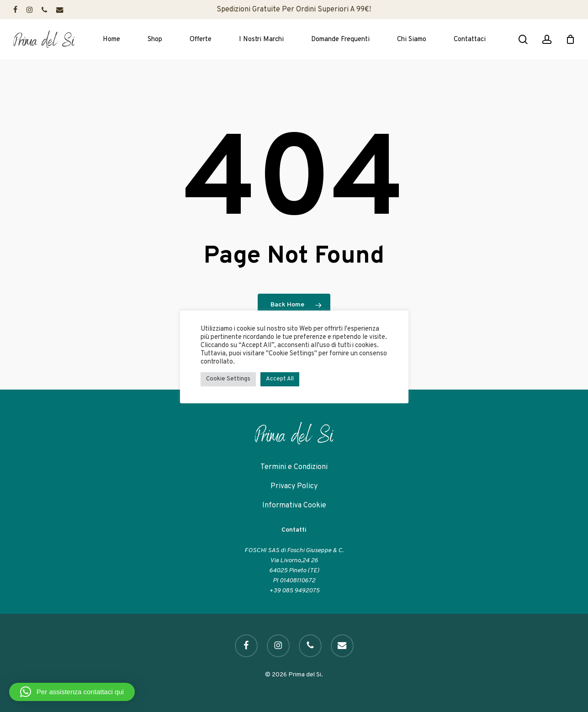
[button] (72, 692)
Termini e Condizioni (294, 467)
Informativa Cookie (294, 506)
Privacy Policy (294, 486)
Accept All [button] (280, 379)
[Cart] (570, 39)
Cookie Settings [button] (228, 379)
